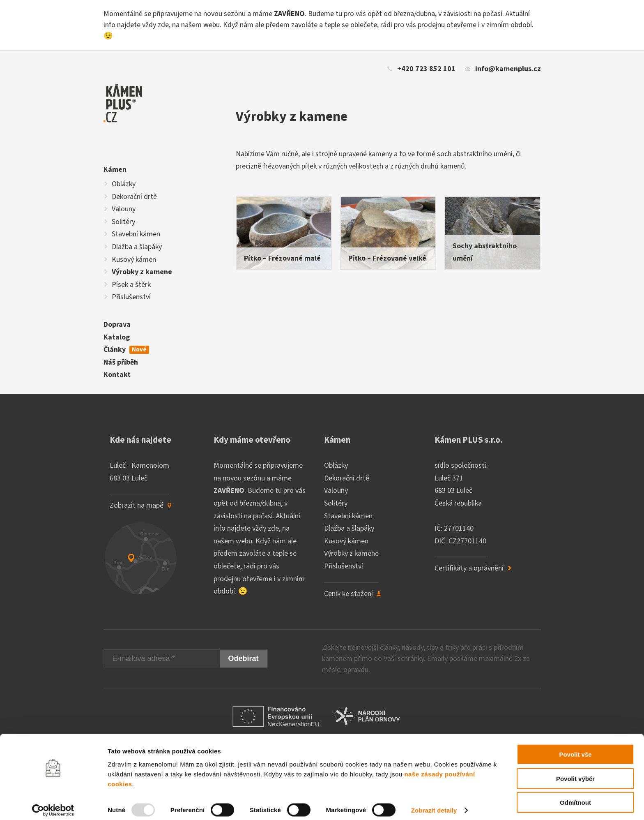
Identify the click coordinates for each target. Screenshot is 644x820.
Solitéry (123, 222)
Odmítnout (575, 796)
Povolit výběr (575, 772)
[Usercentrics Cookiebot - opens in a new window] (53, 804)
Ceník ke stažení (353, 594)
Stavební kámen (136, 234)
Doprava (117, 325)
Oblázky (124, 184)
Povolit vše (575, 748)
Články (126, 350)
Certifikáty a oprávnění (473, 568)
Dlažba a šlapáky (137, 247)
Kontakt (117, 375)
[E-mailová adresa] (162, 659)
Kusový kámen (134, 260)
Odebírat (243, 658)
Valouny (124, 209)
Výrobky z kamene (142, 272)
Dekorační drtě (134, 197)
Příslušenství (131, 297)
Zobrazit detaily (434, 804)
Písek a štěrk (131, 285)
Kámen (115, 170)
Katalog (117, 337)
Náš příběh (121, 362)
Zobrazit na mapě (141, 505)
